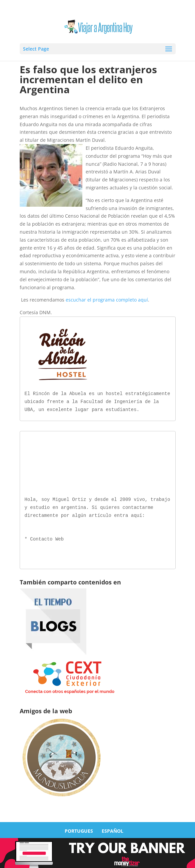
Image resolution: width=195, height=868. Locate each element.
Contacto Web (47, 538)
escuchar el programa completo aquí (107, 300)
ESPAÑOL (112, 830)
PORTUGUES (79, 830)
